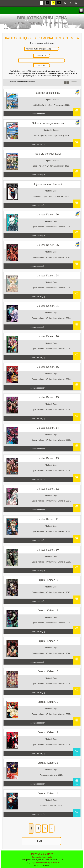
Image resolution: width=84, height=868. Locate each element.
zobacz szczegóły (38, 114)
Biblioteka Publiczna (42, 18)
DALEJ (42, 841)
